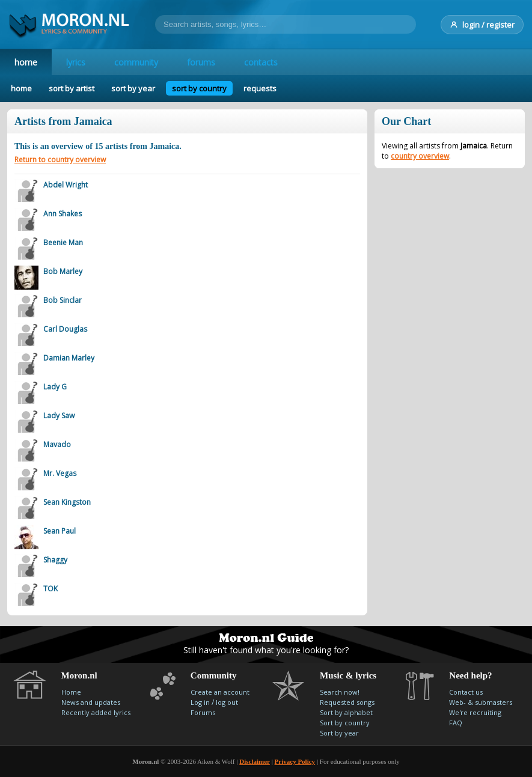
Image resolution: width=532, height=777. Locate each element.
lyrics (76, 62)
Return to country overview (60, 160)
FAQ (456, 723)
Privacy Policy (295, 761)
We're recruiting (475, 712)
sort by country (199, 88)
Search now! (340, 692)
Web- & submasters (481, 702)
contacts (261, 62)
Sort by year (339, 733)
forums (201, 62)
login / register (482, 25)
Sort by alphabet (346, 712)
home (26, 62)
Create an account (220, 692)
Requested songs (347, 702)
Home (71, 692)
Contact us (466, 692)
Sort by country (345, 723)
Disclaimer (255, 761)
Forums (203, 712)
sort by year (133, 88)
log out (227, 702)
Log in (200, 702)
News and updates (91, 702)
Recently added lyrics (96, 712)
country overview (420, 156)
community (136, 62)
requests (260, 88)
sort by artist (72, 88)
